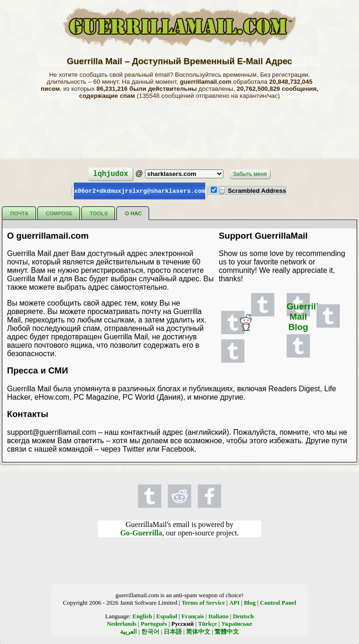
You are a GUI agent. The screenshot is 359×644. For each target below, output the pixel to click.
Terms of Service (203, 602)
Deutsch (243, 616)
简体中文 (198, 631)
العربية (129, 631)
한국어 (150, 631)
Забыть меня (250, 174)
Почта (19, 213)
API (234, 602)
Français (193, 616)
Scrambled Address (252, 191)
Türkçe (208, 623)
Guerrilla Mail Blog (305, 316)
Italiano (219, 616)
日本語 (173, 631)
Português (154, 623)
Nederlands (122, 623)
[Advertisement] (179, 128)
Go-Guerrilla (141, 532)
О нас (133, 213)
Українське (237, 623)
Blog (250, 602)
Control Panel (278, 602)
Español (167, 616)
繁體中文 (227, 631)
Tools (99, 213)
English (142, 616)
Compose (59, 213)
